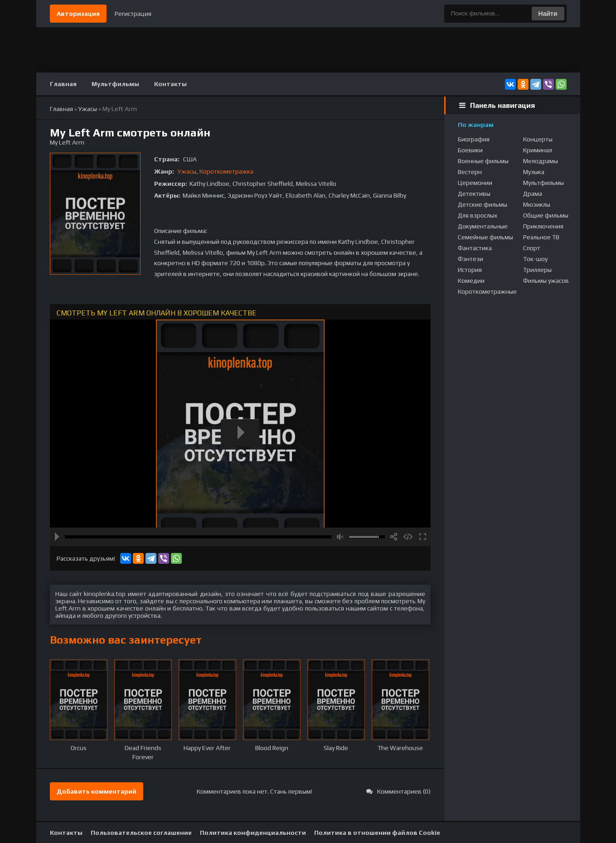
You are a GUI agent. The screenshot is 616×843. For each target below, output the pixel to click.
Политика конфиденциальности (253, 833)
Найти (548, 14)
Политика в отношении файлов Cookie (377, 833)
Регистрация (133, 14)
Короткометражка (226, 171)
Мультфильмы (115, 84)
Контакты (170, 84)
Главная (63, 84)
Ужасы (187, 171)
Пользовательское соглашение (141, 833)
